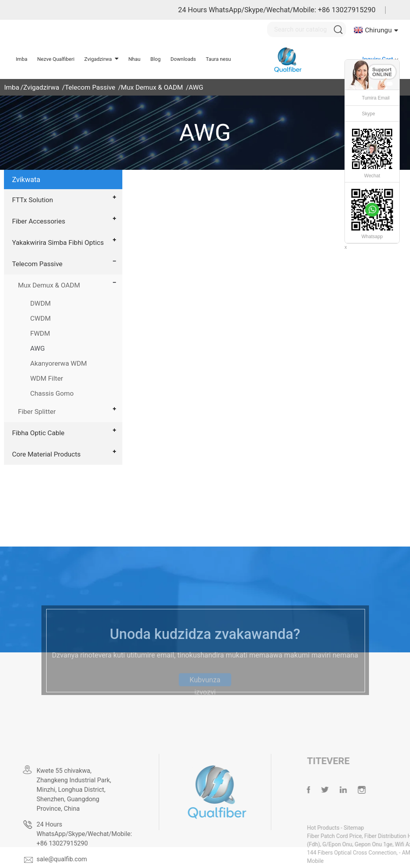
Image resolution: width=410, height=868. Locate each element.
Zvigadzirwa (41, 87)
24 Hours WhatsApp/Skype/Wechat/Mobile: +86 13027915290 (277, 10)
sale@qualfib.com (76, 859)
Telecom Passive (90, 87)
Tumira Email (376, 98)
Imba (11, 87)
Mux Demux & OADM (152, 87)
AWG (196, 87)
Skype (368, 114)
